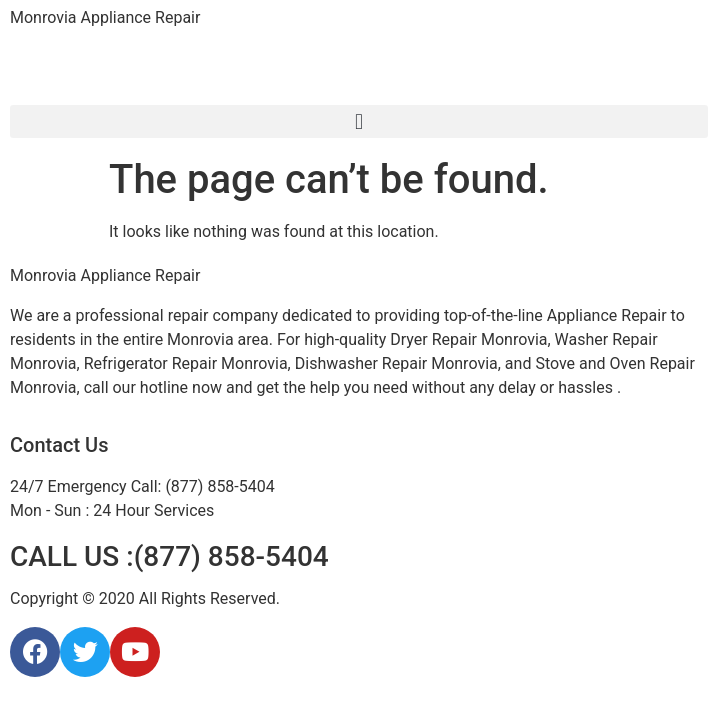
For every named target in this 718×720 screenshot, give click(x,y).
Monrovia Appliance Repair (105, 17)
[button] (359, 121)
